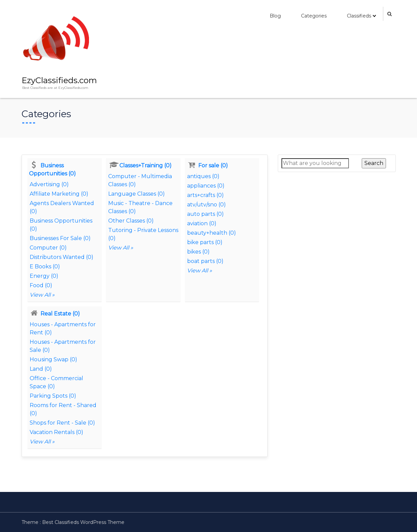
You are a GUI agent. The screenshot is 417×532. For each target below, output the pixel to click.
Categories (314, 16)
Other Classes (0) (131, 221)
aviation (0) (202, 223)
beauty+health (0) (212, 233)
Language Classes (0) (137, 194)
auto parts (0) (205, 214)
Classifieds (359, 16)
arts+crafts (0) (205, 195)
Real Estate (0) (60, 314)
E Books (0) (45, 267)
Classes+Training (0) (145, 165)
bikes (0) (198, 252)
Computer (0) (48, 248)
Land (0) (41, 369)
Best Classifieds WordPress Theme (83, 522)
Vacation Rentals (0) (56, 432)
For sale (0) (213, 165)
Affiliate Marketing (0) (59, 194)
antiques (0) (203, 176)
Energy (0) (44, 276)
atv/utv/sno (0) (206, 205)
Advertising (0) (49, 184)
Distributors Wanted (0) (62, 257)
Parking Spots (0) (53, 396)
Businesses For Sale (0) (60, 238)
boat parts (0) (205, 261)
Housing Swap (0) (53, 359)
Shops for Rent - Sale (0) (62, 423)
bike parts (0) (205, 242)
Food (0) (41, 285)
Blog (275, 16)
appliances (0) (206, 186)
